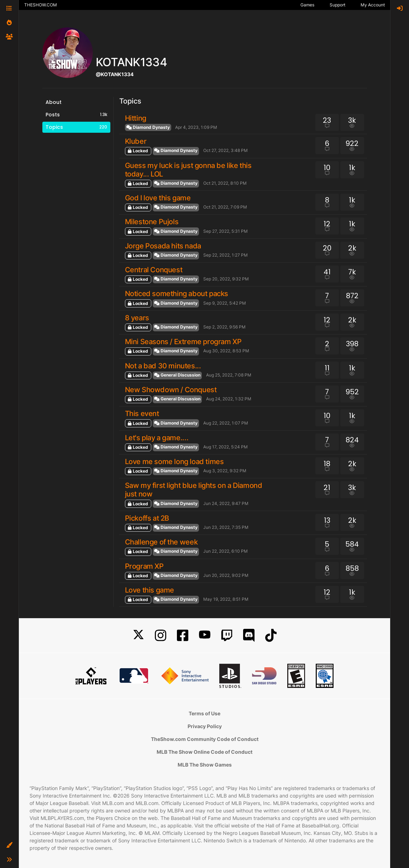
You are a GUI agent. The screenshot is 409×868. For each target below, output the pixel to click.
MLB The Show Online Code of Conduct (204, 752)
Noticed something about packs (177, 294)
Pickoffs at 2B (147, 518)
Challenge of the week (161, 542)
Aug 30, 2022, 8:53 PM (226, 351)
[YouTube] (205, 635)
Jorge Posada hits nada (163, 246)
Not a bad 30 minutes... (163, 366)
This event (142, 414)
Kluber (136, 141)
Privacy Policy (205, 726)
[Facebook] (183, 635)
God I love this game (158, 198)
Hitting (136, 118)
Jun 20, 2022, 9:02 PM (226, 575)
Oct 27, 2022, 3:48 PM (226, 150)
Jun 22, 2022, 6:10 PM (226, 551)
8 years (137, 318)
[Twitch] (227, 635)
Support (337, 5)
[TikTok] (271, 635)
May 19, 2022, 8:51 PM (226, 599)
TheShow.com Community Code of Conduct (205, 739)
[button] (9, 845)
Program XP (144, 566)
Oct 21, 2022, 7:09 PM (225, 207)
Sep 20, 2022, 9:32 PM (226, 279)
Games (307, 5)
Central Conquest (154, 270)
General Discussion (177, 375)
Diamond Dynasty (148, 127)
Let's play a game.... (157, 438)
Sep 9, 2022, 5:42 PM (225, 303)
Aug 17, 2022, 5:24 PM (226, 447)
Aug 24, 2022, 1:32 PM (229, 399)
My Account (373, 5)
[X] (138, 635)
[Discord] (249, 635)
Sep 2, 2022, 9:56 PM (224, 327)
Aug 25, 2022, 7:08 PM (229, 375)
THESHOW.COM (41, 5)
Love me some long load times (174, 462)
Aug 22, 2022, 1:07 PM (226, 423)
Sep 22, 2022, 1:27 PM (226, 255)
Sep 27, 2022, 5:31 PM (226, 231)
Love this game (150, 590)
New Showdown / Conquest (171, 390)
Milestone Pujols (152, 222)
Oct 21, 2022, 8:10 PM (225, 183)
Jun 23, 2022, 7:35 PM (226, 527)
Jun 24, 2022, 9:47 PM (226, 503)
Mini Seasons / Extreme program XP (183, 342)
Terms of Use (204, 713)
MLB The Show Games (205, 765)
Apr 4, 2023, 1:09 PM (196, 127)
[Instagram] (161, 635)
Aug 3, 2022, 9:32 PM (225, 471)
